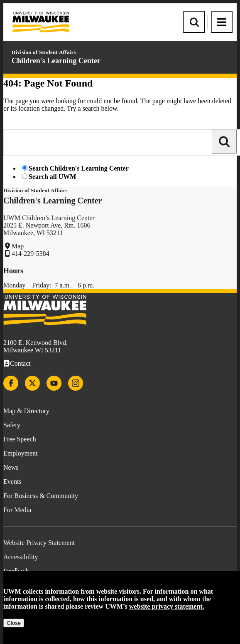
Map (18, 246)
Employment (21, 453)
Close (14, 623)
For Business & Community (41, 496)
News (11, 467)
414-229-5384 (31, 254)
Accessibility (21, 557)
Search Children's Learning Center (79, 168)
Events (12, 482)
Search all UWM (52, 177)
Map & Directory (26, 411)
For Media (17, 510)
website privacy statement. (167, 606)
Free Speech (20, 439)
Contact (20, 363)
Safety (12, 425)
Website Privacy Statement (39, 543)
